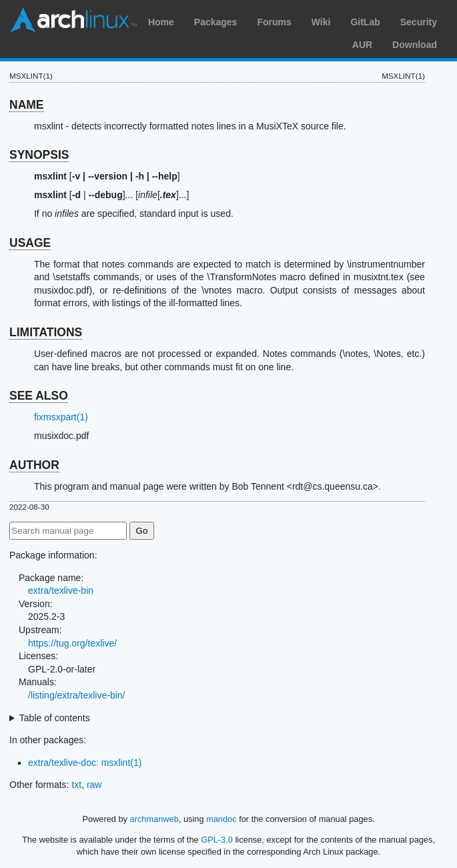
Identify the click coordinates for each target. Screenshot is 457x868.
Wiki (321, 22)
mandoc (221, 819)
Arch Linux (73, 20)
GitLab (365, 22)
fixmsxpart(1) (61, 417)
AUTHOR (34, 465)
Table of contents (55, 718)
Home (161, 22)
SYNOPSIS (39, 155)
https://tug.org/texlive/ (72, 643)
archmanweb (154, 819)
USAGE (30, 243)
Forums (274, 22)
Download (415, 45)
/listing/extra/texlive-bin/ (77, 695)
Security (419, 22)
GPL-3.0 (217, 840)
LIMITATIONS (46, 332)
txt (76, 785)
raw (94, 785)
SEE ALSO (39, 396)
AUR (362, 45)
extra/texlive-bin (61, 590)
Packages (216, 22)
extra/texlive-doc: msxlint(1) (85, 763)
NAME (27, 105)
